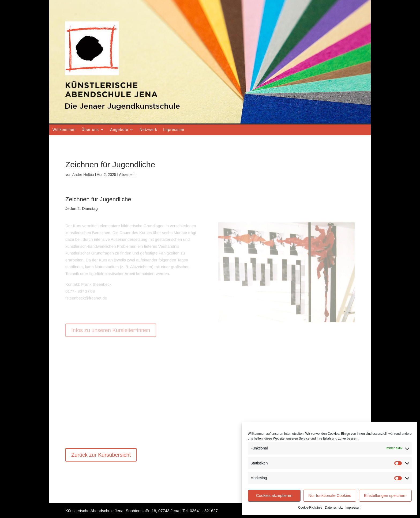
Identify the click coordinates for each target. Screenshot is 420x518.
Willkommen (64, 130)
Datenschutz (334, 508)
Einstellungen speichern (385, 495)
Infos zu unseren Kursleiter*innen (111, 320)
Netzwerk (148, 130)
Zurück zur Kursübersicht (101, 455)
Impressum (353, 508)
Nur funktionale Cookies (330, 495)
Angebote (119, 130)
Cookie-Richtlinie (310, 508)
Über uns (90, 130)
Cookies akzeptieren (274, 495)
